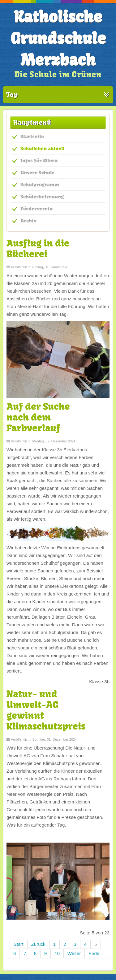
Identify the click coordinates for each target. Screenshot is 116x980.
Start (19, 944)
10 (57, 953)
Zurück (38, 944)
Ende (94, 953)
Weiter (74, 953)
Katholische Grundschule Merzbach (58, 39)
